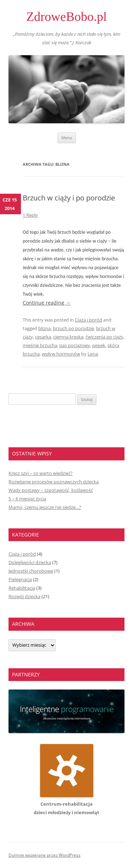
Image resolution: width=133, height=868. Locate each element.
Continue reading (47, 303)
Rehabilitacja (22, 588)
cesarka (43, 337)
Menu (67, 138)
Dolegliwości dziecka (30, 562)
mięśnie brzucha (40, 345)
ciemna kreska (68, 337)
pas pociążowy (75, 345)
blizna (45, 328)
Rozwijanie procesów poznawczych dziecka (54, 482)
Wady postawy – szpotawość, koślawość (51, 490)
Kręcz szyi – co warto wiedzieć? (41, 473)
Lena (93, 354)
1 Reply (30, 215)
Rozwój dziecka (24, 596)
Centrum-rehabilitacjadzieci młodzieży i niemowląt (66, 804)
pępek (99, 345)
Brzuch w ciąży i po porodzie (69, 198)
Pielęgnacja (20, 579)
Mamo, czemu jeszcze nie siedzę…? (45, 507)
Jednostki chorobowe (31, 571)
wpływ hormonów (61, 354)
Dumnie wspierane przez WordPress (45, 855)
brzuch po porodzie (73, 328)
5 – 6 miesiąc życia (27, 499)
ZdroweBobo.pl (66, 17)
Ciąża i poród (88, 320)
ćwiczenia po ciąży (104, 337)
